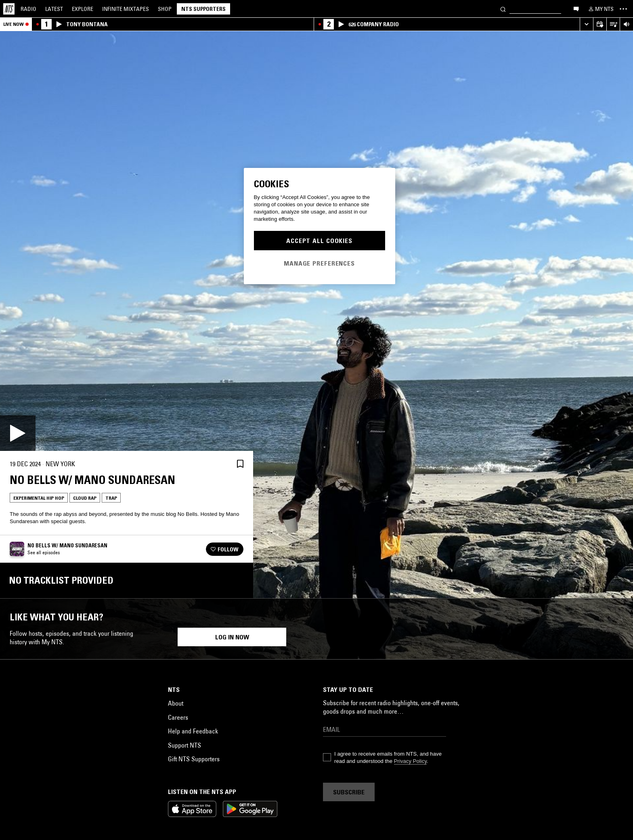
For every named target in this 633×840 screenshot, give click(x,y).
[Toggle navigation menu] (623, 9)
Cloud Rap (85, 498)
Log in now (232, 812)
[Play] (18, 433)
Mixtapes (126, 9)
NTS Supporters (203, 9)
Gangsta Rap (533, 750)
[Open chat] (576, 8)
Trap (111, 498)
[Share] (221, 464)
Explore (83, 9)
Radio (28, 9)
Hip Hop (78, 750)
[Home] (9, 9)
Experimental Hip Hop (39, 498)
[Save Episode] (240, 464)
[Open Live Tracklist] (613, 24)
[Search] (503, 9)
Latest (54, 9)
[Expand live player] (586, 24)
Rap (24, 750)
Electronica (408, 750)
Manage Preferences (319, 263)
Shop (165, 9)
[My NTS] (600, 9)
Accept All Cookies (319, 241)
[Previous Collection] (618, 686)
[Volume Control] (626, 24)
